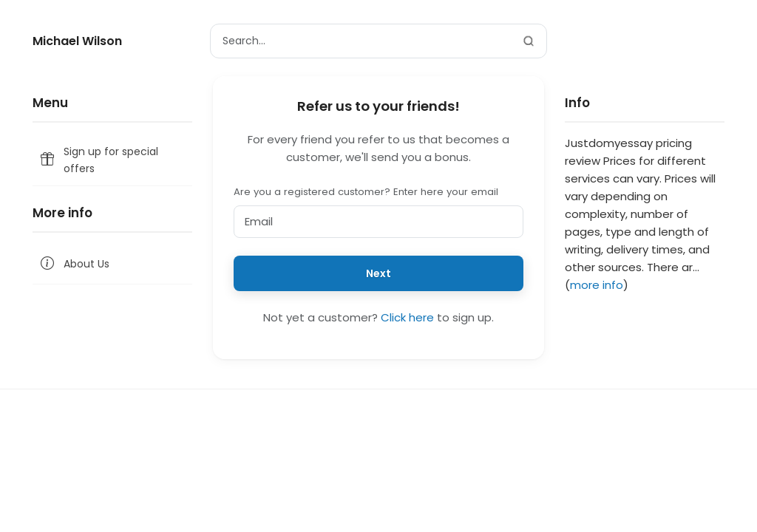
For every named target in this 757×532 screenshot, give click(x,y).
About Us (74, 264)
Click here (407, 317)
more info (597, 285)
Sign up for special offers (98, 160)
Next (378, 273)
